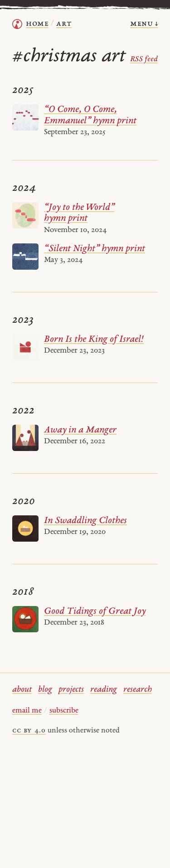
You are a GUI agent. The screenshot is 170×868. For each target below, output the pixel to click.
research (138, 690)
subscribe (64, 711)
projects (71, 690)
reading (104, 690)
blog (45, 690)
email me (27, 711)
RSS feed (144, 59)
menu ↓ (144, 24)
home (37, 24)
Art (64, 24)
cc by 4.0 (29, 731)
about (22, 690)
